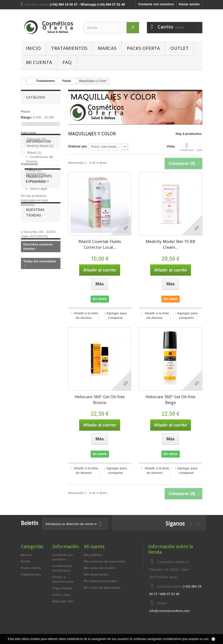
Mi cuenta (94, 547)
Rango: (27, 117)
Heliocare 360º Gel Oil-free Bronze (100, 400)
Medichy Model (40, 146)
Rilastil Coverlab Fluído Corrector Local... (100, 244)
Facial (34, 170)
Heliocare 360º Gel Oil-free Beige (170, 400)
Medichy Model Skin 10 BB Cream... (170, 244)
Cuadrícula (187, 147)
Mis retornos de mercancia (105, 561)
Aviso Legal (38, 245)
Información (38, 200)
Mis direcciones (96, 575)
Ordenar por (77, 146)
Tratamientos (69, 48)
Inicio (33, 48)
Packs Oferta (143, 48)
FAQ (67, 62)
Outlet (180, 48)
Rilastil (34, 153)
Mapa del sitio (63, 601)
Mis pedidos (93, 555)
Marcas (107, 48)
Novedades (36, 368)
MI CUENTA (39, 62)
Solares (35, 177)
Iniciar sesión (189, 4)
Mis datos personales (101, 581)
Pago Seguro (39, 238)
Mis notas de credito (100, 568)
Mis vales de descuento (102, 588)
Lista (199, 147)
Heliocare (36, 139)
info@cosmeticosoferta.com (169, 611)
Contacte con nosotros (156, 4)
